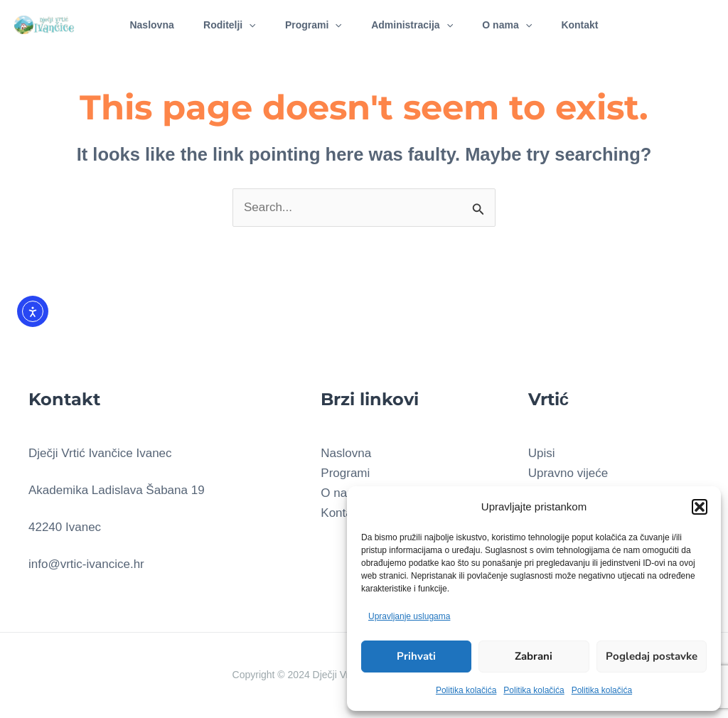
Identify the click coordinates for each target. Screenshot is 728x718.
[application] (242, 25)
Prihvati (416, 656)
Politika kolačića (466, 690)
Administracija (414, 25)
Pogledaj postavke (652, 656)
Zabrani (534, 656)
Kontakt (591, 25)
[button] (700, 507)
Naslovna (140, 25)
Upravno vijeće (568, 473)
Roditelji (223, 25)
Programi (311, 25)
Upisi (542, 453)
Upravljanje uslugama (409, 616)
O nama (514, 25)
